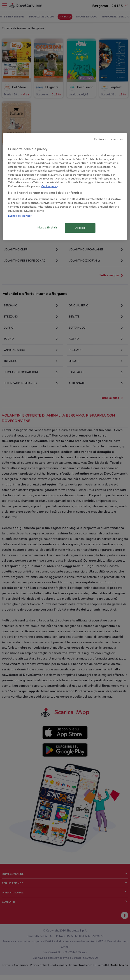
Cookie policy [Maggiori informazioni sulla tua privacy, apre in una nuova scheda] (50, 186)
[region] (65, 187)
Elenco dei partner (20, 216)
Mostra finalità (47, 228)
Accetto (80, 228)
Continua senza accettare (109, 139)
